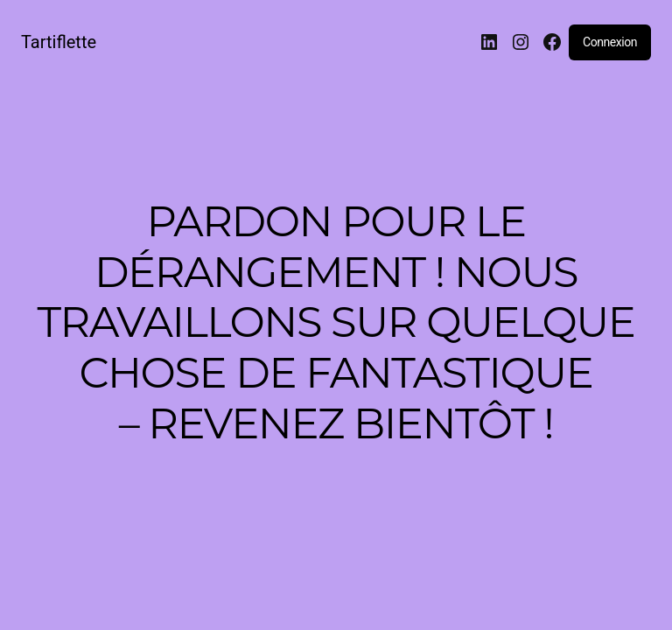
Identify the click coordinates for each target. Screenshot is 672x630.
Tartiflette (59, 42)
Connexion (610, 42)
